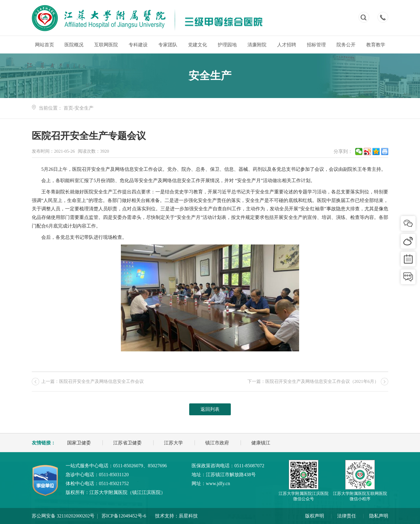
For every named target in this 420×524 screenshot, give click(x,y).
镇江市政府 (217, 443)
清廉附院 (257, 45)
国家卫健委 (79, 443)
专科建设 (138, 45)
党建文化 (198, 45)
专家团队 (168, 45)
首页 (68, 108)
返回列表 (210, 409)
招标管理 (316, 45)
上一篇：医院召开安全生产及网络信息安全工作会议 (93, 381)
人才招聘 (287, 45)
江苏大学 (173, 443)
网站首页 (45, 45)
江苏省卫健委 (127, 443)
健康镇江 (261, 443)
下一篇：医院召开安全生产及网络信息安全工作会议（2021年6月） (313, 381)
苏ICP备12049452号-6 (124, 516)
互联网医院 (106, 45)
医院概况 (74, 45)
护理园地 (227, 45)
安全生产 (84, 108)
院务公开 (346, 45)
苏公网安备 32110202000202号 (63, 516)
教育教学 (376, 45)
